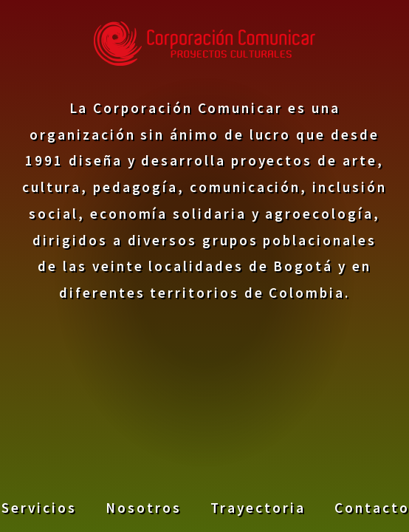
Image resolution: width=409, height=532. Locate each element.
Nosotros (143, 507)
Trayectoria (258, 507)
